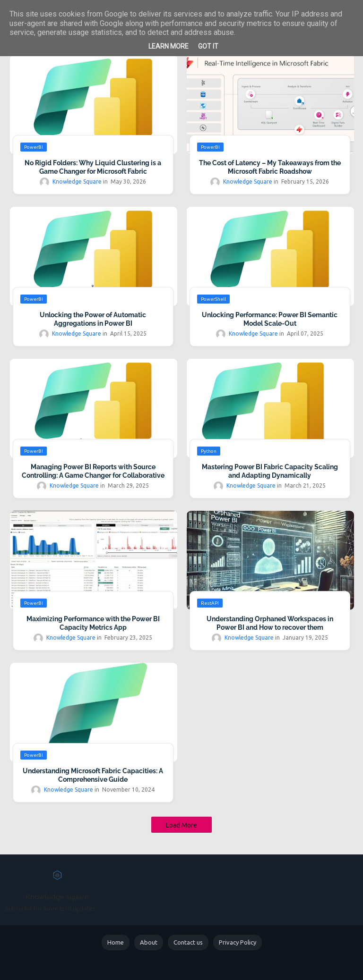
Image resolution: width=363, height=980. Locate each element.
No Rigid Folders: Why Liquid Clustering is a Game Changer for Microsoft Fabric (93, 167)
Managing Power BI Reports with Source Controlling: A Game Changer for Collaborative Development (93, 475)
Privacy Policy (238, 942)
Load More (181, 825)
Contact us (188, 942)
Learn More (169, 46)
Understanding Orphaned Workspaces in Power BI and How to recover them (270, 623)
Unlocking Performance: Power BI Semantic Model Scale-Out (270, 319)
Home (116, 942)
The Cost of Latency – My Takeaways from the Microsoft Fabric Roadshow (270, 167)
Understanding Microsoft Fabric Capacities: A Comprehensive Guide (93, 775)
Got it (208, 46)
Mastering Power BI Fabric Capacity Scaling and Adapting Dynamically (270, 471)
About (149, 942)
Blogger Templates (197, 965)
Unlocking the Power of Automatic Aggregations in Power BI (93, 319)
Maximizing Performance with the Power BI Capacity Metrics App (93, 623)
